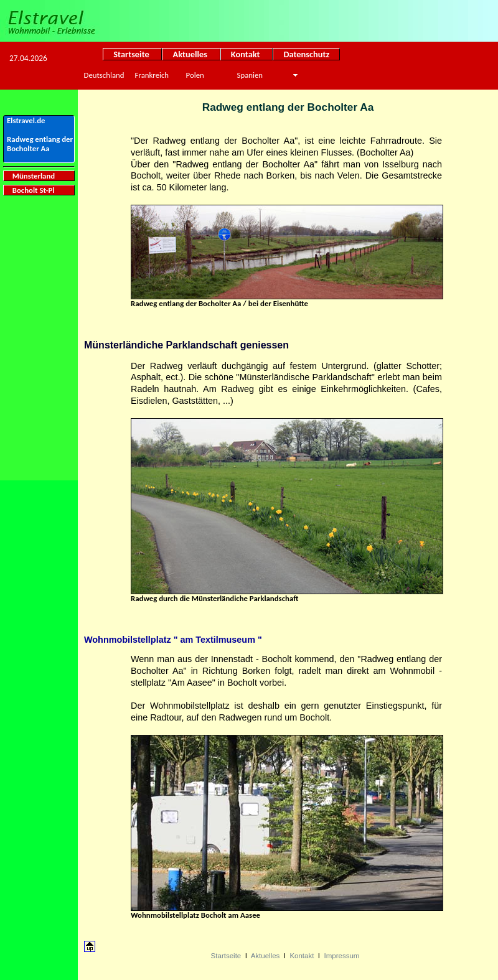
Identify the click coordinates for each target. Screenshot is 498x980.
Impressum (341, 956)
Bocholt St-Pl (31, 190)
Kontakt (247, 54)
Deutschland (104, 75)
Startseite (132, 54)
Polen (195, 75)
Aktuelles (191, 54)
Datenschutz (306, 54)
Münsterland (31, 176)
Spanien (250, 75)
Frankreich (152, 75)
